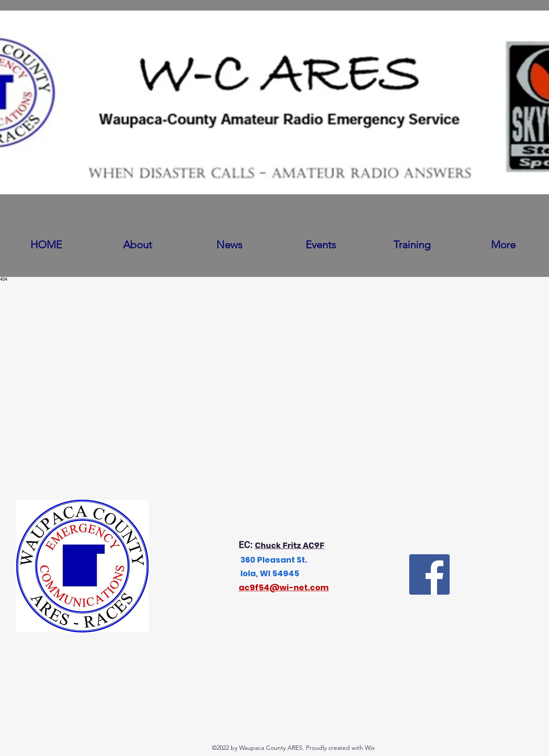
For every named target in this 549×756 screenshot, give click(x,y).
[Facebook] (429, 574)
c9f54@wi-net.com (287, 587)
